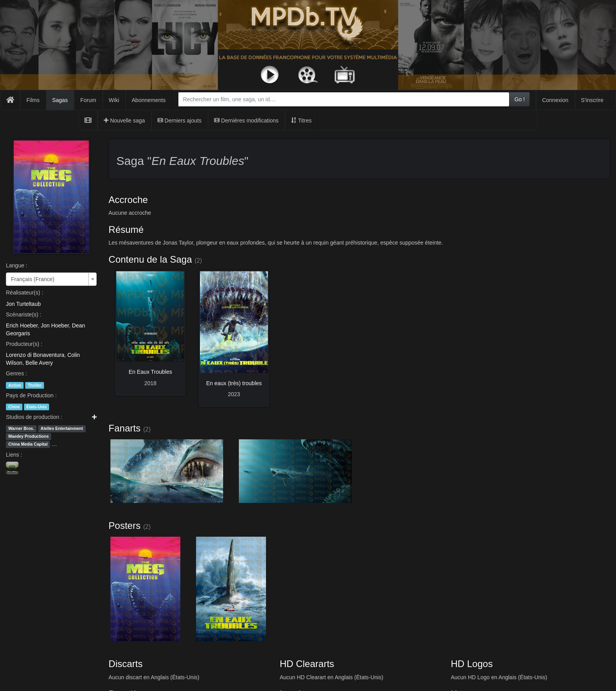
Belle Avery (39, 363)
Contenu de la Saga (150, 259)
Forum (88, 100)
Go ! (519, 99)
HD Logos (472, 664)
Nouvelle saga (124, 121)
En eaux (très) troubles (234, 383)
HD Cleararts (307, 664)
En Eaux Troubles (150, 372)
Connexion (555, 100)
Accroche (128, 200)
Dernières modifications (246, 121)
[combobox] (344, 99)
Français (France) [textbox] (33, 279)
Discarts (126, 664)
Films (33, 100)
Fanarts (124, 428)
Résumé (126, 229)
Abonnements (148, 100)
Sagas (60, 100)
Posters (124, 526)
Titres (301, 121)
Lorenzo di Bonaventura (35, 355)
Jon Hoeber (55, 325)
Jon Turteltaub (23, 304)
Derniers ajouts (180, 121)
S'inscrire (592, 100)
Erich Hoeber (22, 325)
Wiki (114, 100)
